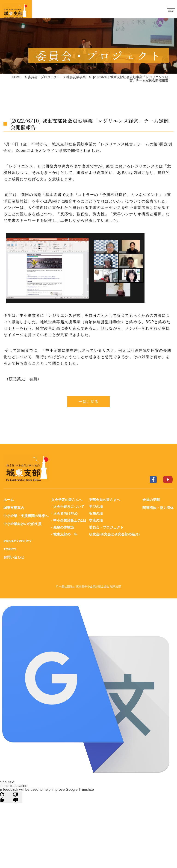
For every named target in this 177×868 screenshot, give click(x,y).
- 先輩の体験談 (63, 527)
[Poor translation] (15, 797)
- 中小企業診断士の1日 (69, 520)
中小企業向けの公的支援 (22, 524)
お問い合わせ (14, 557)
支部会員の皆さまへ (105, 500)
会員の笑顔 (151, 500)
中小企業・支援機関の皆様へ (26, 516)
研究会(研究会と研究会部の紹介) (114, 534)
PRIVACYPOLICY (17, 541)
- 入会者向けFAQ (64, 513)
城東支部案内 (14, 508)
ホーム (9, 500)
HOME (17, 77)
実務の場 (96, 513)
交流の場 (96, 520)
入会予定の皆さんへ (67, 500)
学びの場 (96, 507)
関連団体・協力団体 (158, 508)
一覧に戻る (88, 402)
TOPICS (10, 549)
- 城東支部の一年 (64, 534)
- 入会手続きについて (68, 507)
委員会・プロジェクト (44, 77)
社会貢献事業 (76, 77)
